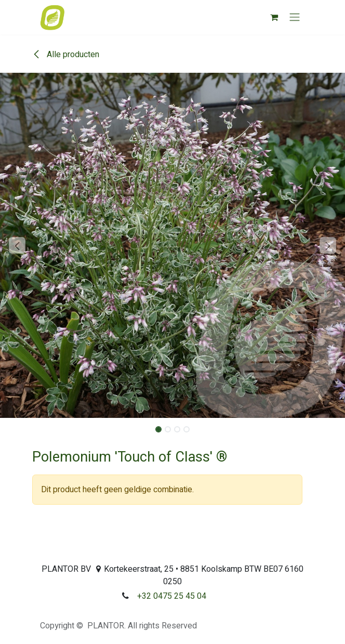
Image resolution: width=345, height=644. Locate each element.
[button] (17, 245)
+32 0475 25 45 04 (172, 596)
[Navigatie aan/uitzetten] (295, 17)
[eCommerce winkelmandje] (274, 17)
